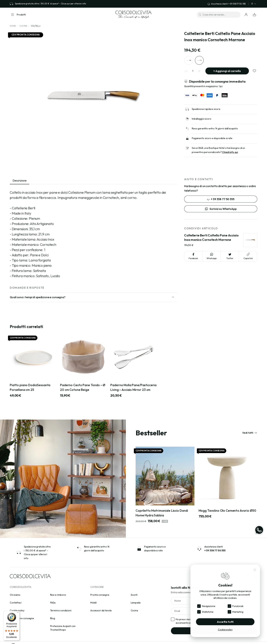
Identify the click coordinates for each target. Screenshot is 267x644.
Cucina (23, 26)
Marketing (238, 612)
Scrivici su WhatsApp (221, 209)
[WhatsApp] (259, 530)
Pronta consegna (100, 595)
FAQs (53, 603)
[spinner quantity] (193, 71)
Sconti (134, 595)
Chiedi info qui (230, 152)
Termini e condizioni (61, 610)
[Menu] (18, 613)
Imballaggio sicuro (201, 119)
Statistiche (208, 612)
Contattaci (16, 603)
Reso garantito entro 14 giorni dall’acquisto (215, 128)
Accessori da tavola (101, 610)
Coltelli (36, 26)
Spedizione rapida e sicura (206, 109)
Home (13, 26)
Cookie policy (17, 610)
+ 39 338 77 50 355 (221, 199)
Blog (53, 618)
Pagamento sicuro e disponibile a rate (212, 138)
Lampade (136, 603)
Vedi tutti (250, 433)
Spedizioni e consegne (22, 618)
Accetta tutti (225, 622)
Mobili (93, 603)
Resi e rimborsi (58, 595)
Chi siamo (15, 595)
